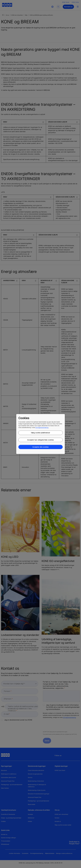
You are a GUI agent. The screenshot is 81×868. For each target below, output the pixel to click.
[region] (40, 434)
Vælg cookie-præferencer (40, 433)
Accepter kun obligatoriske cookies (40, 440)
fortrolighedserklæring (42, 427)
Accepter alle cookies (40, 447)
